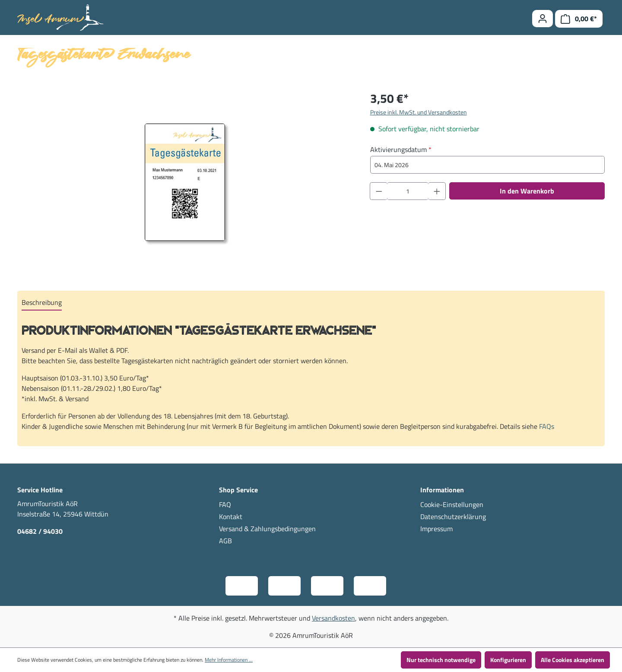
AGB (225, 541)
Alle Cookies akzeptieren (573, 660)
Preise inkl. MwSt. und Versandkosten (419, 112)
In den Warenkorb (527, 191)
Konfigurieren (508, 660)
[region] (185, 182)
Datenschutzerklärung (453, 517)
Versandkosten (333, 618)
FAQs (547, 426)
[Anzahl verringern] (379, 191)
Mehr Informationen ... (229, 660)
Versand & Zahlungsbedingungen (267, 529)
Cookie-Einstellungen (452, 504)
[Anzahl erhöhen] (437, 191)
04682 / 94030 (40, 531)
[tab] (42, 303)
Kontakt (231, 517)
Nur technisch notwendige (441, 660)
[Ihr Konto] (543, 19)
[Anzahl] (408, 191)
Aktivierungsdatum (401, 149)
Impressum (436, 529)
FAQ (225, 504)
